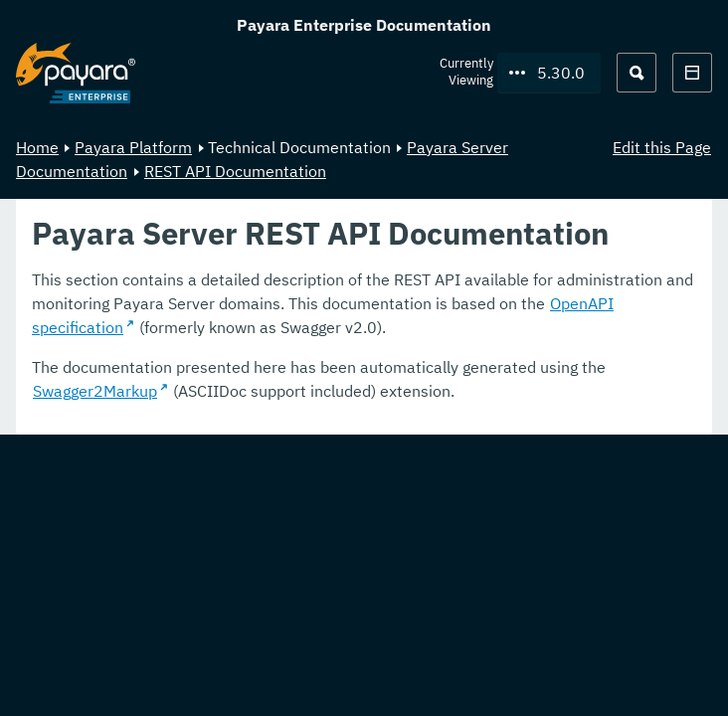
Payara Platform (133, 147)
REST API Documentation (235, 171)
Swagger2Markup (95, 391)
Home (37, 147)
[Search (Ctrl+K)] (637, 73)
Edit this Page (662, 147)
